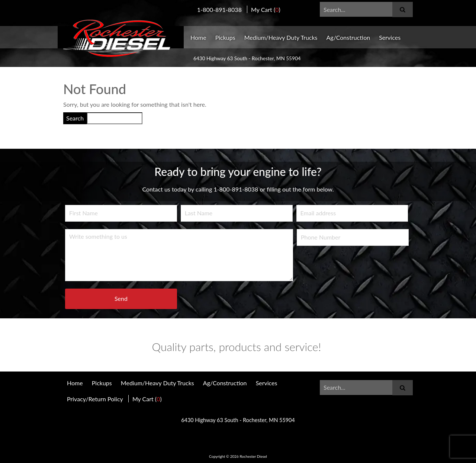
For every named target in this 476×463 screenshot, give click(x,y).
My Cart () (266, 9)
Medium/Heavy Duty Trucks (281, 37)
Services (390, 37)
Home (198, 37)
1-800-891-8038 (219, 9)
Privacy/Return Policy (95, 399)
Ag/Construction (348, 37)
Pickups (225, 37)
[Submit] (403, 9)
